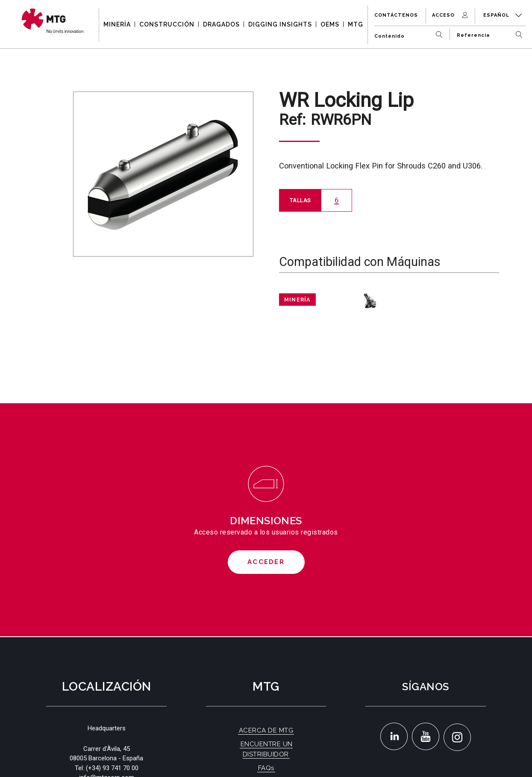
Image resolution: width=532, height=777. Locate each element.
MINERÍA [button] (117, 24)
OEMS (330, 24)
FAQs (266, 768)
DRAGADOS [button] (221, 24)
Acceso (451, 15)
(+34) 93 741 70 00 (112, 768)
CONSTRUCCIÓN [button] (167, 24)
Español (503, 15)
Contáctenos (396, 15)
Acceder (266, 562)
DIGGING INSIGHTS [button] (280, 24)
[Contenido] (410, 33)
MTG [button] (356, 24)
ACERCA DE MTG (266, 730)
